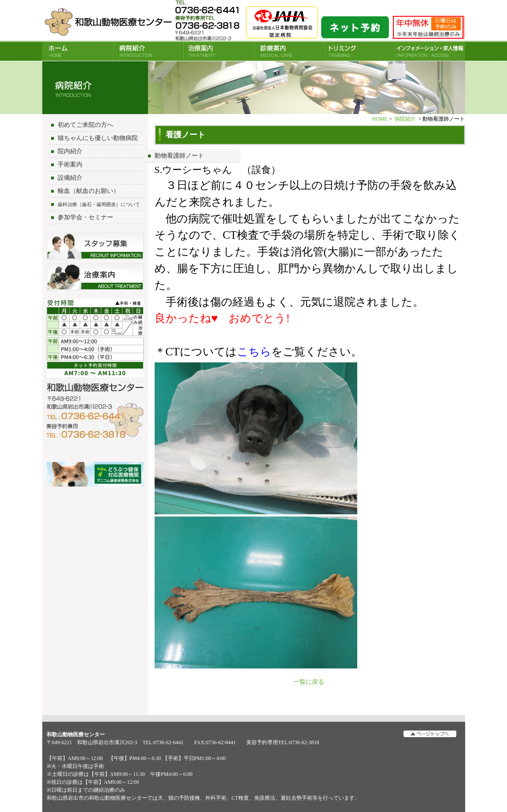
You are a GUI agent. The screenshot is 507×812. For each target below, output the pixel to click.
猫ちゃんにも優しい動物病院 (98, 138)
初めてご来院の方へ (85, 125)
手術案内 (70, 164)
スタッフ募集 (95, 246)
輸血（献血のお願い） (89, 191)
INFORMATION (430, 51)
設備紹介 (70, 178)
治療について (95, 277)
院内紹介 (70, 151)
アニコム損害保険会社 (95, 475)
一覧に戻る (309, 682)
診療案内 (289, 51)
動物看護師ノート (179, 156)
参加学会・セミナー (85, 217)
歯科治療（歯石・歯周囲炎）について (99, 204)
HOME (78, 51)
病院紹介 (148, 51)
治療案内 (218, 51)
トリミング (359, 51)
